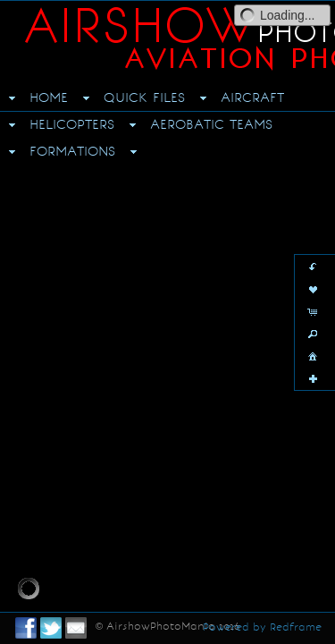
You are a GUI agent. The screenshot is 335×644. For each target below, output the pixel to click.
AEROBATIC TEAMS (211, 124)
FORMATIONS (72, 151)
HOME (49, 97)
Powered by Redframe (262, 627)
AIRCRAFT (252, 97)
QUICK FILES (144, 97)
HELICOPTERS (72, 124)
